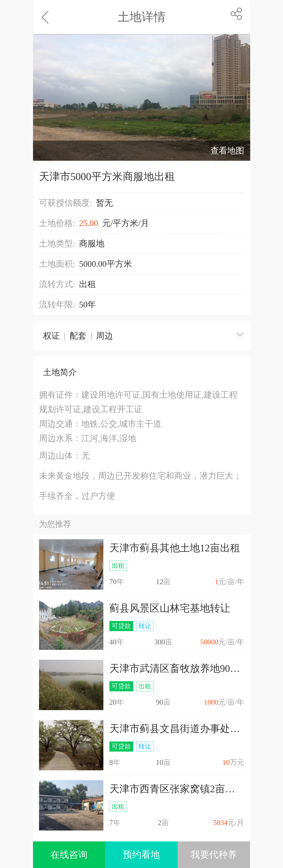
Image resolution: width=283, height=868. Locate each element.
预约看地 (141, 855)
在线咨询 (69, 855)
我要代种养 (214, 855)
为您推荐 (55, 524)
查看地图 (227, 151)
